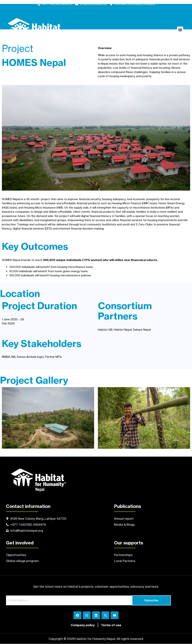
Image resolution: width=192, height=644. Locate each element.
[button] (180, 30)
